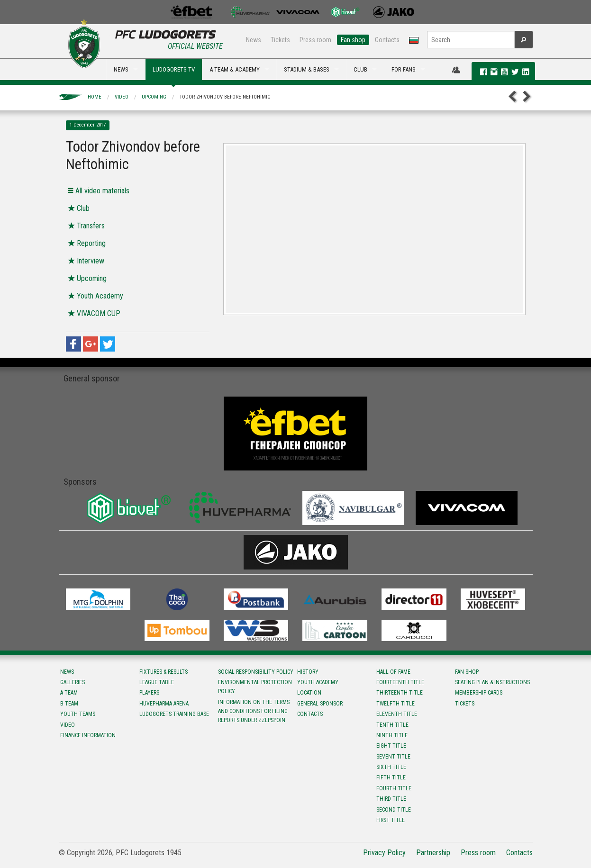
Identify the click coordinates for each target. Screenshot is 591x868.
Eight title (391, 746)
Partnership (433, 853)
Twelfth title (396, 704)
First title (391, 820)
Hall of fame (393, 672)
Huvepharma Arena (164, 704)
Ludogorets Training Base (174, 714)
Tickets (280, 40)
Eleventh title (397, 714)
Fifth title (391, 778)
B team (69, 704)
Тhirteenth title (400, 693)
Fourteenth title (400, 682)
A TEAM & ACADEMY (235, 69)
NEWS (121, 69)
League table (157, 682)
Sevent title (393, 757)
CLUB (360, 69)
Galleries (73, 682)
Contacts (387, 40)
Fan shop (353, 40)
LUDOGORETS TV (174, 69)
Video (122, 97)
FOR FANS (404, 69)
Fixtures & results (164, 672)
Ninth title (392, 735)
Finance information (88, 735)
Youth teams (78, 714)
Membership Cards (479, 693)
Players (149, 693)
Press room (315, 40)
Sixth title (391, 767)
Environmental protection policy (255, 687)
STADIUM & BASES (307, 69)
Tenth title (392, 725)
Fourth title (394, 788)
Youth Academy (318, 682)
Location (309, 693)
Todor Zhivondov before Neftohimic (225, 97)
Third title (391, 799)
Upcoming (154, 97)
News (254, 40)
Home (95, 97)
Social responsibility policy (256, 672)
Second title (394, 810)
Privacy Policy (384, 853)
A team (69, 693)
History (308, 672)
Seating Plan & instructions (492, 682)
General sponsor (320, 704)
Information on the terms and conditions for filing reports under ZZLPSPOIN (254, 711)
